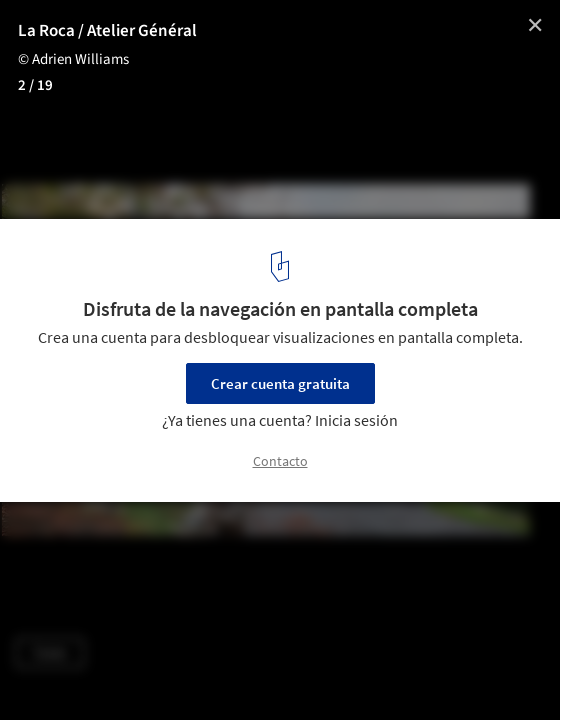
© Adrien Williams (73, 59)
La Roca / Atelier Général (107, 31)
